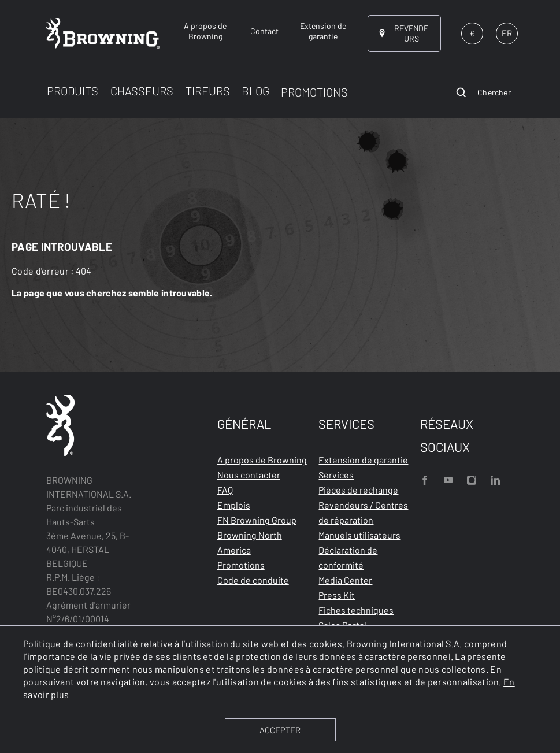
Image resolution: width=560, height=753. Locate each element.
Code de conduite (253, 580)
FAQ (225, 490)
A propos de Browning (262, 460)
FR (507, 33)
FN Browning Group (257, 520)
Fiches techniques (356, 610)
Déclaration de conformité (348, 557)
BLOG (255, 91)
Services (336, 475)
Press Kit (337, 595)
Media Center (345, 580)
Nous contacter (249, 475)
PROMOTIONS (314, 92)
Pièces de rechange (358, 490)
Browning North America (250, 542)
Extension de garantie (363, 460)
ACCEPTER (280, 730)
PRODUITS (73, 91)
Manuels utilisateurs (359, 535)
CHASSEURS (142, 91)
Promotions (241, 565)
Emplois (234, 505)
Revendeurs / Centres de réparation (363, 512)
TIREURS (208, 91)
